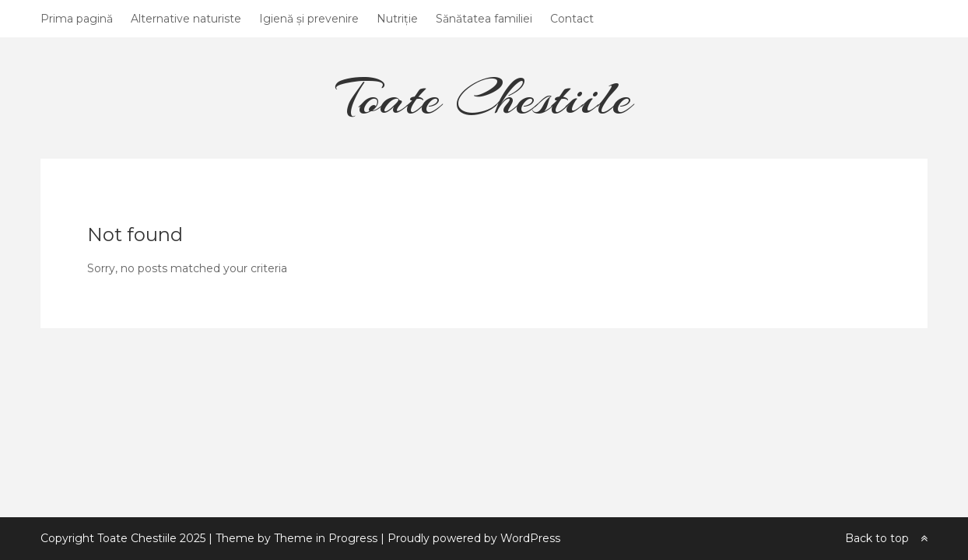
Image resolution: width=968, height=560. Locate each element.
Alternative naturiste (186, 19)
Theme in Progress (326, 538)
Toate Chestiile (484, 96)
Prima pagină (77, 19)
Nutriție (397, 19)
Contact (572, 19)
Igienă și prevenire (309, 19)
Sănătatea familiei (484, 19)
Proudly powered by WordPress (474, 538)
